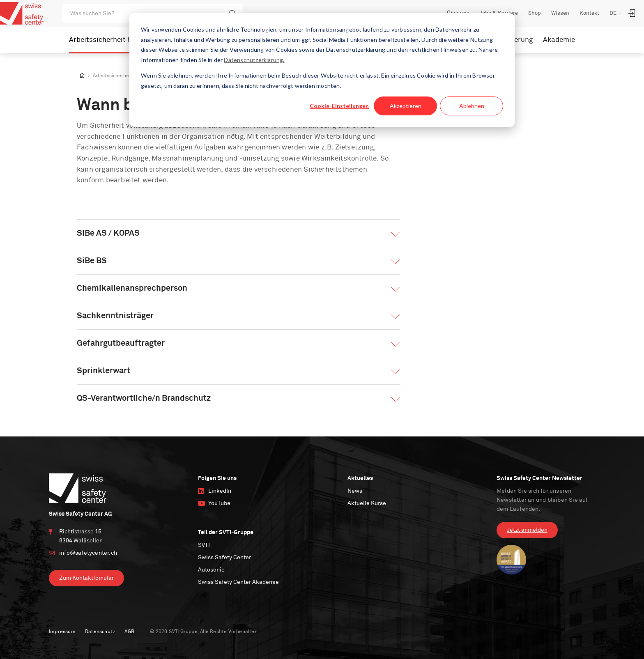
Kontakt (589, 13)
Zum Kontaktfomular (86, 578)
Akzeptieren (406, 106)
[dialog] (322, 70)
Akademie (559, 40)
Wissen (560, 13)
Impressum (62, 632)
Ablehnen (472, 106)
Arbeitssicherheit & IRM (108, 40)
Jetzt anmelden (527, 530)
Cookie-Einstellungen (339, 106)
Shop (535, 13)
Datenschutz (100, 632)
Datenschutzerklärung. (254, 60)
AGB (129, 632)
